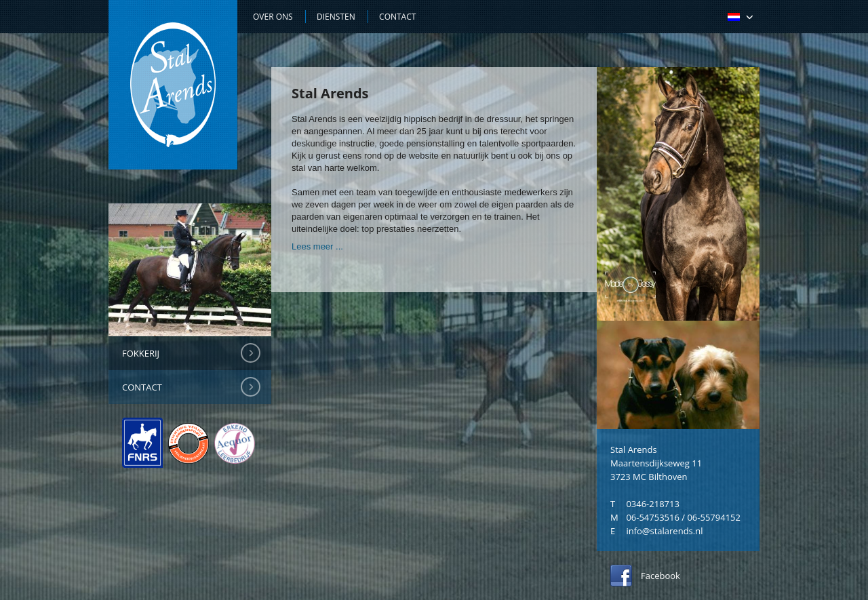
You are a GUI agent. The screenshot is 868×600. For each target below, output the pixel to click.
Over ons (273, 17)
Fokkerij (141, 353)
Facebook (660, 576)
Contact (142, 387)
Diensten (336, 17)
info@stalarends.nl (664, 531)
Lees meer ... (317, 246)
